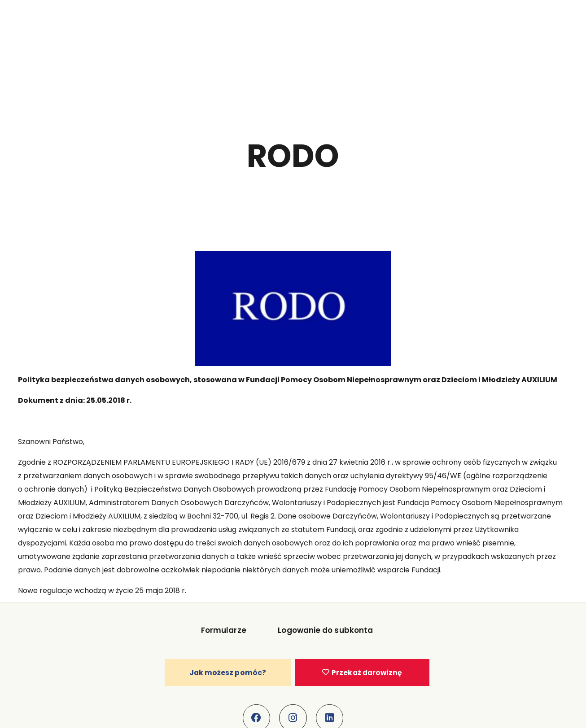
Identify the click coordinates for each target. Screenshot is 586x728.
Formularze (224, 632)
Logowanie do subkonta (324, 632)
